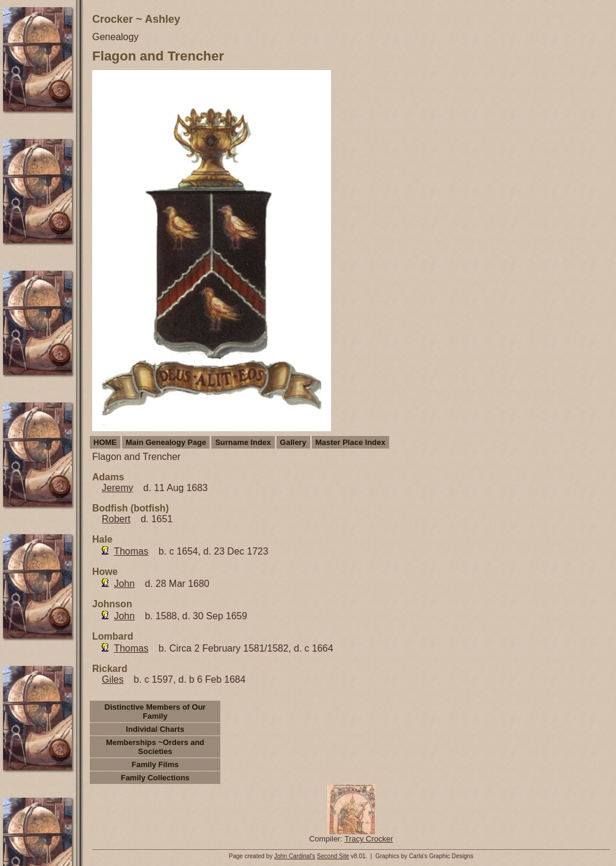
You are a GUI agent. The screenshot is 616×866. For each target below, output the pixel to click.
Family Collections (155, 778)
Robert (116, 519)
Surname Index (243, 442)
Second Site (333, 856)
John (124, 584)
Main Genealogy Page (166, 442)
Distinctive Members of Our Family (155, 711)
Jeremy (117, 488)
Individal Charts (155, 729)
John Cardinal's (295, 856)
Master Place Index (351, 442)
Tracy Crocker (368, 839)
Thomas (131, 551)
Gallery (293, 442)
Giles (113, 679)
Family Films (155, 764)
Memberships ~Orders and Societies (155, 747)
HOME (105, 442)
